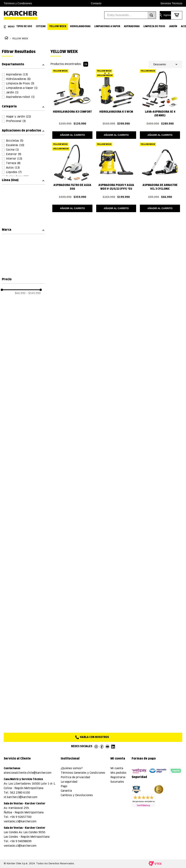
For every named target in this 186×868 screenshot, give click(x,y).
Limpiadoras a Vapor (22, 88)
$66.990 (20, 293)
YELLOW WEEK (20, 39)
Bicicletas (15, 141)
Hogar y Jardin (18, 117)
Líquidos (14, 172)
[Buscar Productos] (151, 15)
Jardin (12, 93)
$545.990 (33, 293)
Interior (14, 159)
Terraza (13, 163)
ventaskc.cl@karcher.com (20, 822)
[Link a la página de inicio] (6, 38)
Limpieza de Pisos (20, 84)
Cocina (12, 150)
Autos (13, 168)
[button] (23, 64)
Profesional (16, 121)
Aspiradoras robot (20, 97)
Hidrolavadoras (18, 79)
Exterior (14, 154)
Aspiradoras (17, 75)
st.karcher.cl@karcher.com (21, 797)
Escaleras (15, 145)
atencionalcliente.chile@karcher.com (28, 773)
